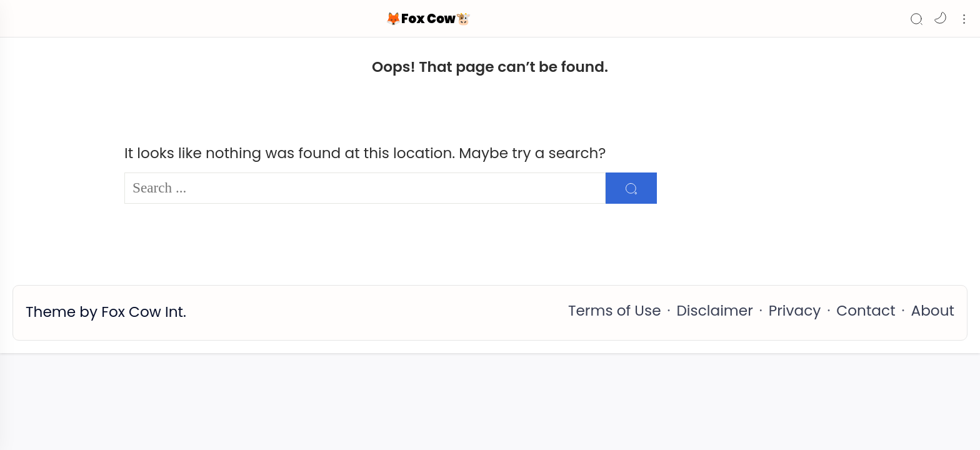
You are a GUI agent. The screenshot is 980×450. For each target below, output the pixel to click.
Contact (866, 311)
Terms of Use (615, 311)
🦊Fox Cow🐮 (428, 19)
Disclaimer (714, 311)
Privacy (795, 311)
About (933, 311)
